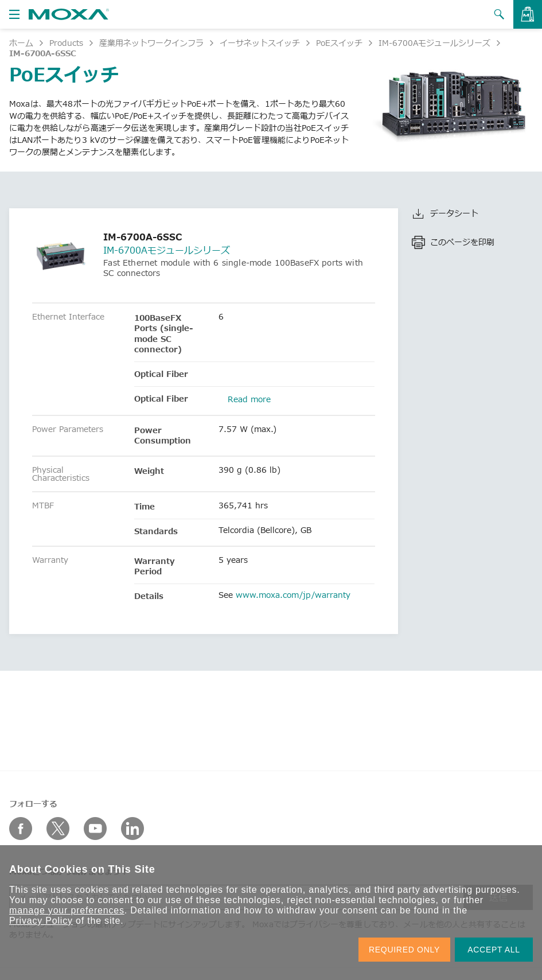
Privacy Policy (41, 921)
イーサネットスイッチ (260, 43)
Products (66, 43)
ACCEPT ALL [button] (494, 950)
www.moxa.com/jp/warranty (293, 595)
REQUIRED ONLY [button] (404, 950)
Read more (249, 399)
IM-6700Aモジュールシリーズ (434, 43)
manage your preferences (67, 910)
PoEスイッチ (339, 43)
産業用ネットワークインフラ (151, 43)
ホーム (21, 43)
